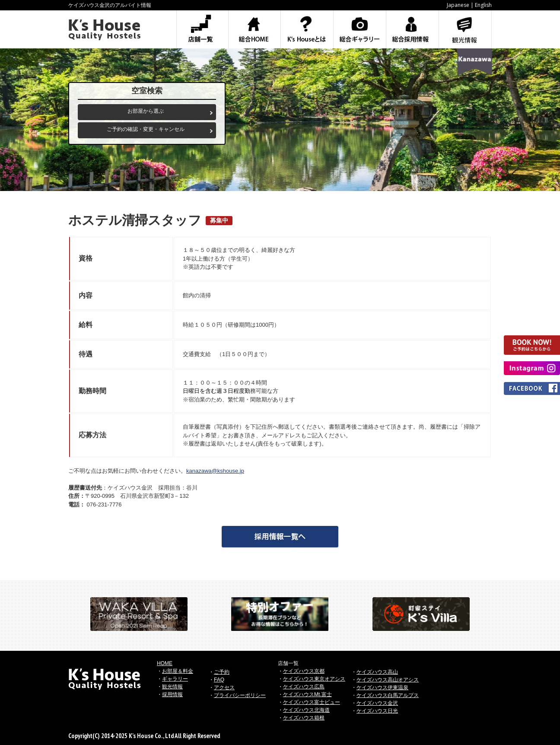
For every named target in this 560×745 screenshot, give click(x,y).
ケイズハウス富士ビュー (312, 702)
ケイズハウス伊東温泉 (382, 688)
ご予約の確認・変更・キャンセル (146, 129)
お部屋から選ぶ (146, 111)
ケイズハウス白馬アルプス (388, 695)
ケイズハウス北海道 (306, 710)
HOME (165, 663)
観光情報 (172, 687)
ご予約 (222, 672)
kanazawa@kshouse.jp (215, 471)
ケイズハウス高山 (377, 672)
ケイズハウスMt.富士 (307, 694)
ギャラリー (175, 679)
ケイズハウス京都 (304, 671)
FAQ (219, 680)
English (483, 5)
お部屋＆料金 (178, 671)
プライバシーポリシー (240, 695)
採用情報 (172, 694)
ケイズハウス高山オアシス (388, 680)
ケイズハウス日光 (377, 711)
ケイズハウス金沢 (377, 703)
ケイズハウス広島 (304, 687)
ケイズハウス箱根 (304, 718)
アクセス (224, 688)
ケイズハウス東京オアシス (314, 679)
